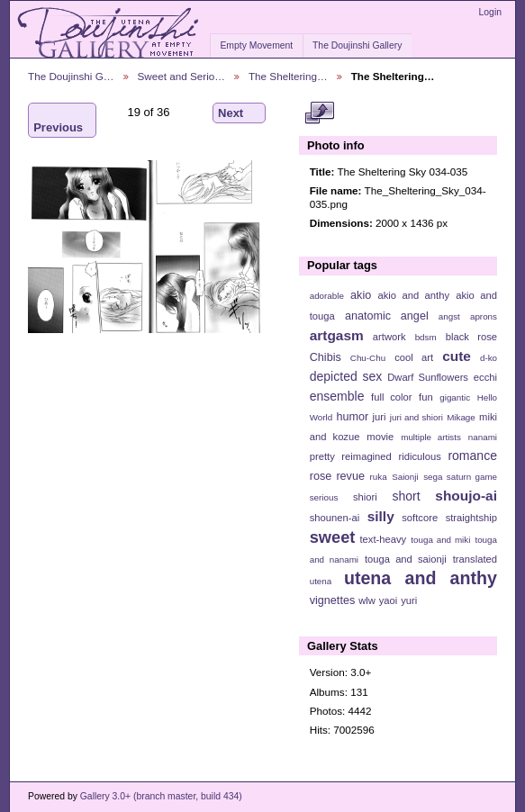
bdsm (426, 337)
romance (472, 456)
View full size (319, 113)
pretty (322, 456)
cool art (414, 357)
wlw (367, 600)
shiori (365, 497)
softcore (420, 518)
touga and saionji (406, 559)
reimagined (367, 456)
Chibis (326, 357)
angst (449, 316)
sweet (333, 537)
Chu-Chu (368, 358)
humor (352, 417)
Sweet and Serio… (181, 76)
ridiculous (419, 456)
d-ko (489, 358)
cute (457, 356)
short (406, 496)
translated (475, 559)
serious (324, 497)
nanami (483, 437)
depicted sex (346, 376)
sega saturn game (460, 477)
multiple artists (431, 437)
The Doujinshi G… (71, 76)
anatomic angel (387, 316)
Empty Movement (256, 45)
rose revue (337, 476)
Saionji (405, 477)
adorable (327, 296)
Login (490, 12)
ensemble (337, 396)
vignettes (333, 600)
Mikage (461, 417)
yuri (409, 600)
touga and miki (440, 540)
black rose (471, 337)
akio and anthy (413, 295)
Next (239, 113)
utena (321, 581)
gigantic (455, 397)
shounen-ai (335, 518)
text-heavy (383, 539)
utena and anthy (421, 578)
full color (391, 397)
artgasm (337, 335)
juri (380, 417)
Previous (58, 120)
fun (426, 397)
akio (361, 295)
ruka (379, 477)
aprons (484, 316)
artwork (389, 337)
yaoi (389, 600)
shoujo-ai (466, 496)
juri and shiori (416, 417)
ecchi (485, 377)
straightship (471, 518)
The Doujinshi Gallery (357, 45)
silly (381, 516)
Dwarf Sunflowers (428, 377)
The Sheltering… (288, 76)
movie (380, 437)
